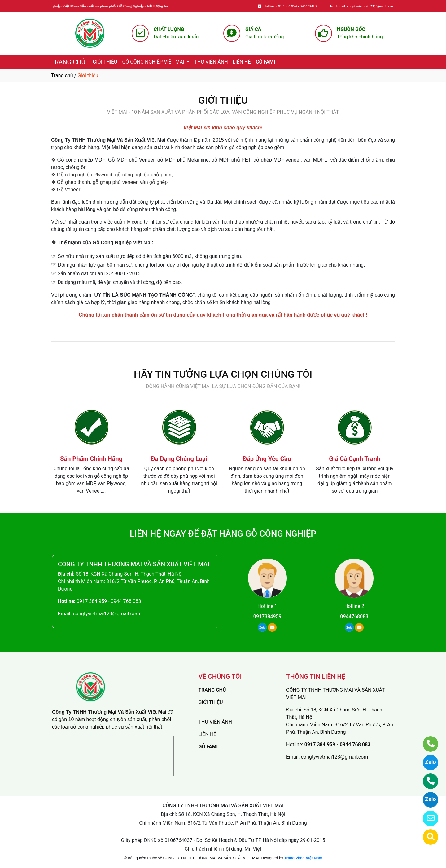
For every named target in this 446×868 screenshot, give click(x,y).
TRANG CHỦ (68, 62)
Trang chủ (62, 75)
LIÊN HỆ (242, 62)
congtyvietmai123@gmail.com (106, 614)
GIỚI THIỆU (105, 62)
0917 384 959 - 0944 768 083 (109, 601)
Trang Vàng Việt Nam (303, 858)
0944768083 (354, 616)
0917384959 (267, 616)
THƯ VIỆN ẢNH (211, 62)
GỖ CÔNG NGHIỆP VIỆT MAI (154, 62)
